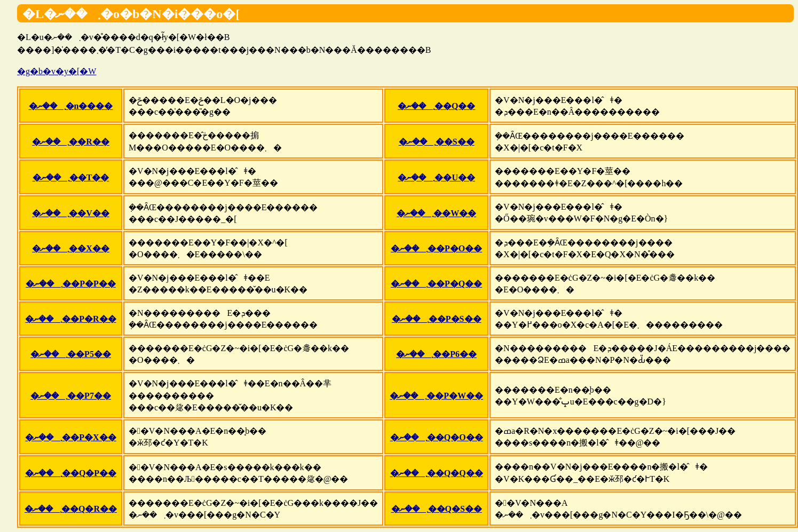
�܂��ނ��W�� (436, 213)
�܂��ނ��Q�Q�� (437, 473)
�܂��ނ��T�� (71, 177)
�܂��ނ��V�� (71, 213)
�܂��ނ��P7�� (71, 396)
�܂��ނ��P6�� (436, 354)
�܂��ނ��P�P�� (71, 284)
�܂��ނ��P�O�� (436, 248)
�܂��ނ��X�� (71, 248)
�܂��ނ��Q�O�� (437, 437)
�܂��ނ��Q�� (436, 106)
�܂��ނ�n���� (71, 106)
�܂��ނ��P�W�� (436, 396)
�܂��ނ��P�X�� (70, 437)
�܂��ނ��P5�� (71, 354)
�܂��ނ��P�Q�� (436, 284)
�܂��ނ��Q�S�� (437, 509)
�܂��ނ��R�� (71, 142)
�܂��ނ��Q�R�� (71, 509)
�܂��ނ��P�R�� (70, 319)
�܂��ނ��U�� (436, 177)
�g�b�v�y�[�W (57, 71)
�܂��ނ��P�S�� (437, 319)
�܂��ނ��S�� (437, 142)
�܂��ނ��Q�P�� (71, 473)
